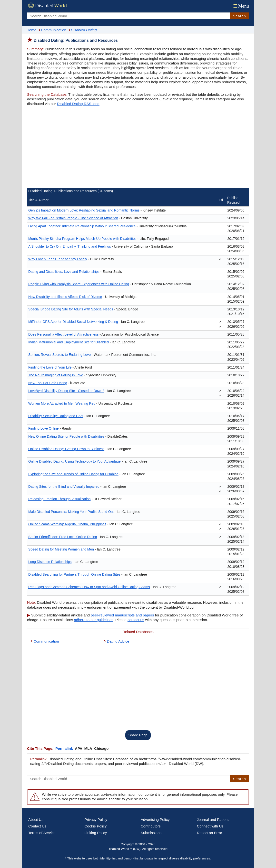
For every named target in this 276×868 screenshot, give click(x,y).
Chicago (101, 748)
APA (79, 748)
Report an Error (210, 833)
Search (239, 16)
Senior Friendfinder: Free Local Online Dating (63, 537)
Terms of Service (42, 833)
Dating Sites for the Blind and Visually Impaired (64, 487)
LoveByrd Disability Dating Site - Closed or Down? (66, 391)
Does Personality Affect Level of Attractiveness (63, 334)
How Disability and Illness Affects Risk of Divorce (65, 297)
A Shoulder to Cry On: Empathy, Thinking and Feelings (70, 246)
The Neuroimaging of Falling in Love (56, 375)
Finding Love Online (44, 428)
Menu (241, 6)
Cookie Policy (96, 826)
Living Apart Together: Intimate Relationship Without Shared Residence (82, 226)
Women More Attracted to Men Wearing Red (62, 403)
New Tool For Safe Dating (48, 383)
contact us (136, 620)
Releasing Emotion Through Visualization (59, 499)
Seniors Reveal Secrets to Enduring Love (59, 355)
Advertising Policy (155, 820)
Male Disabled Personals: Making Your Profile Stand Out (71, 512)
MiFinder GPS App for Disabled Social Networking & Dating (73, 322)
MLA (88, 748)
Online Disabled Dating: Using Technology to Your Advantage (74, 461)
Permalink (64, 748)
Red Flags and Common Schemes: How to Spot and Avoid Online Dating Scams (89, 587)
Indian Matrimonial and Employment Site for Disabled (69, 342)
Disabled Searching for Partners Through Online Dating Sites (74, 574)
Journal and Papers (213, 820)
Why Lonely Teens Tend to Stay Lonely (58, 259)
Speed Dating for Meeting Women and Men (61, 549)
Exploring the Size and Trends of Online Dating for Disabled (73, 474)
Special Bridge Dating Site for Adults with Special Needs (71, 309)
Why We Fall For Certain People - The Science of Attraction (73, 218)
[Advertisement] (138, 148)
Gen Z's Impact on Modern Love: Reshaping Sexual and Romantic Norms (84, 210)
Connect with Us (210, 826)
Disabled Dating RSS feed (78, 104)
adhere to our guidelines (94, 620)
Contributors (151, 826)
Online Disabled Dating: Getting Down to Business (66, 449)
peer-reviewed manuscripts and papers (122, 615)
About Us (36, 820)
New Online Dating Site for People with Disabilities (66, 436)
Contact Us (37, 826)
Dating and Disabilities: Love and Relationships (64, 272)
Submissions (151, 833)
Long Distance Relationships (50, 562)
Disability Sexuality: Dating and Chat (56, 416)
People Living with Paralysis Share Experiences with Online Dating (79, 284)
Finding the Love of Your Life (50, 367)
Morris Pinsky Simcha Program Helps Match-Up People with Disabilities (82, 239)
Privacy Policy (96, 820)
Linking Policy (96, 833)
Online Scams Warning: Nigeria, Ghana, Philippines (67, 524)
